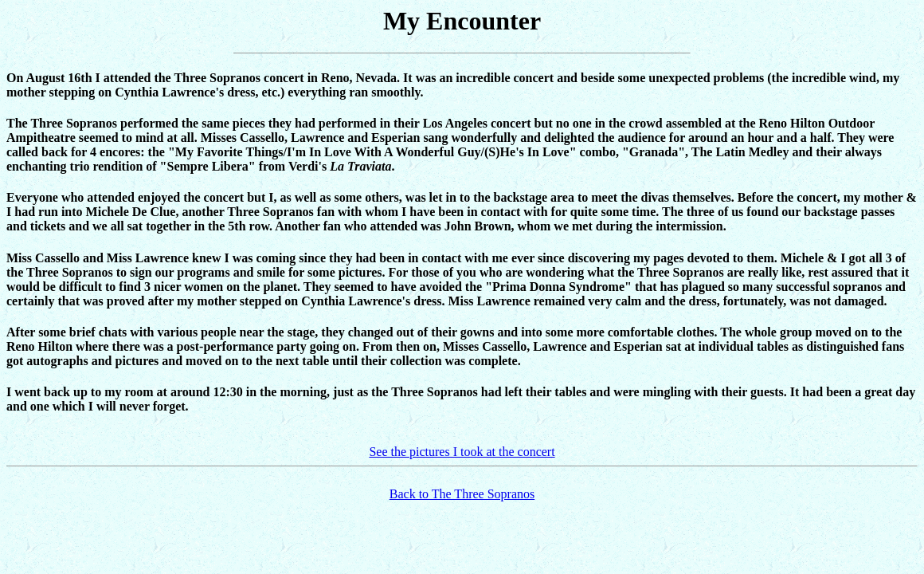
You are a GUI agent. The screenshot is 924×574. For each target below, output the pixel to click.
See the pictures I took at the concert (462, 452)
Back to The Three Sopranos (462, 494)
